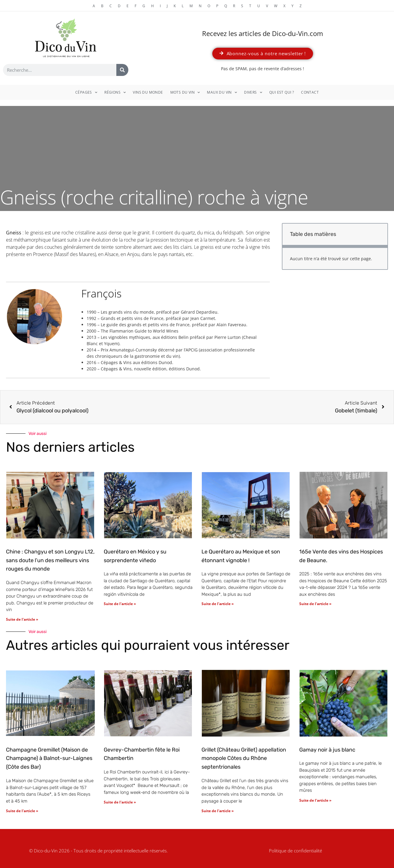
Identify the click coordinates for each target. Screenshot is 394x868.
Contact (310, 92)
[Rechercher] (122, 70)
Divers (253, 92)
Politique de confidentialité (295, 851)
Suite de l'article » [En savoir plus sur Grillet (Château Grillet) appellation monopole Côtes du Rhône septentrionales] (218, 811)
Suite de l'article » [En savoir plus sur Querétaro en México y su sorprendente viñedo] (120, 604)
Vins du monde (148, 92)
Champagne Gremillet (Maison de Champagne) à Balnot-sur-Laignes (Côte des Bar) (49, 758)
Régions (115, 92)
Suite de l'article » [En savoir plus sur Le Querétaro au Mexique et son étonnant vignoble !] (218, 604)
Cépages (86, 92)
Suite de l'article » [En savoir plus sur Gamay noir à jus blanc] (315, 800)
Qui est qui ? (282, 92)
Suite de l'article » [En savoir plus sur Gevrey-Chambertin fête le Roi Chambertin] (120, 802)
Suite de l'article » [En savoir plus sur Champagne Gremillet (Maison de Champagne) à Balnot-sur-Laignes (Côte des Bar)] (22, 811)
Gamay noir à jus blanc (327, 750)
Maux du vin (222, 92)
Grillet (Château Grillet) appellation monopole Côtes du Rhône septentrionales (244, 758)
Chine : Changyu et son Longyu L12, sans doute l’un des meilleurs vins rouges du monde (50, 560)
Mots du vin (185, 92)
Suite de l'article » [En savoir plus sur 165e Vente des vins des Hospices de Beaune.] (315, 604)
